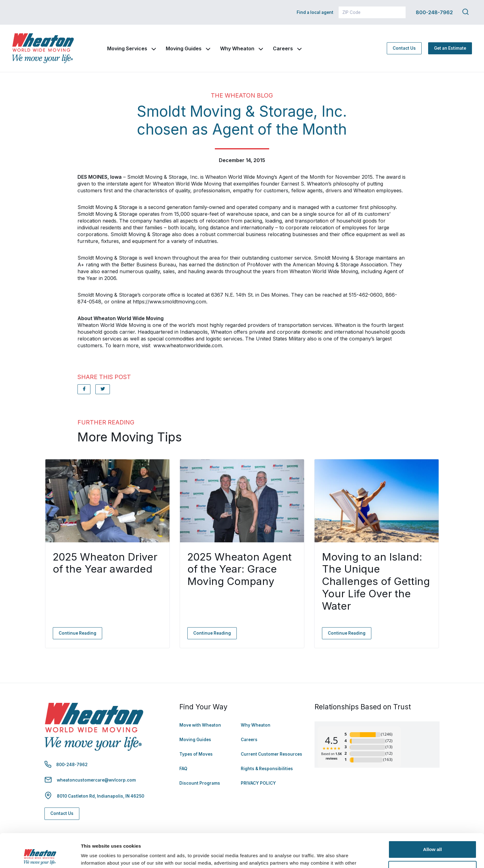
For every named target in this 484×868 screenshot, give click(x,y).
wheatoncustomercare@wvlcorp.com (96, 780)
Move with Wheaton (200, 725)
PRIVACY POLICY (258, 783)
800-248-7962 (434, 12)
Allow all (433, 818)
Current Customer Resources (271, 754)
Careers (283, 48)
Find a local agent (315, 12)
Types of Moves (196, 754)
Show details (95, 856)
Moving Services (127, 48)
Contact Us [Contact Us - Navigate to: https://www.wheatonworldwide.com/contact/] (404, 48)
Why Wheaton (237, 48)
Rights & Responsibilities (267, 769)
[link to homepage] (43, 48)
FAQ (183, 769)
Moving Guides (184, 48)
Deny (433, 838)
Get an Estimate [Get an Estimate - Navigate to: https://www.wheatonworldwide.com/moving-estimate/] (450, 48)
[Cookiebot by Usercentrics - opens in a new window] (40, 856)
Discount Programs (200, 783)
